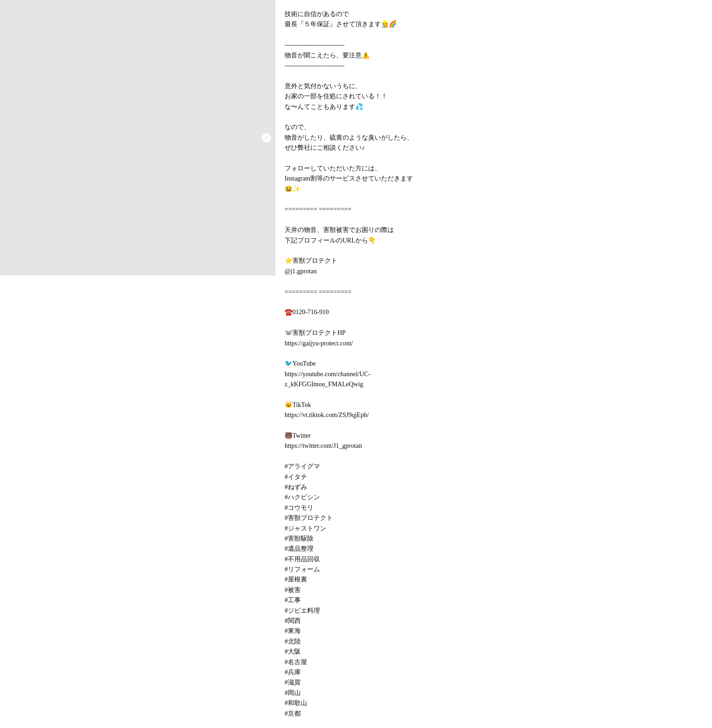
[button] (266, 138)
